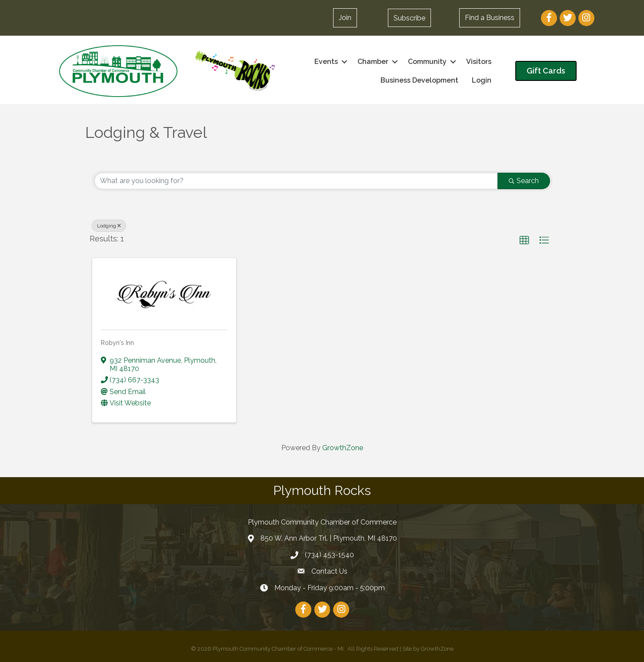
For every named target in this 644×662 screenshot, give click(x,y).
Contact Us (329, 571)
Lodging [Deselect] (109, 226)
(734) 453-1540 (329, 555)
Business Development (419, 80)
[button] (409, 18)
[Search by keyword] (296, 181)
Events (326, 62)
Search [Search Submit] (524, 181)
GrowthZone (343, 448)
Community (427, 62)
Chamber (373, 62)
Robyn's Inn (117, 343)
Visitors (479, 62)
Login (482, 80)
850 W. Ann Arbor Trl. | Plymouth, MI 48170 (329, 538)
